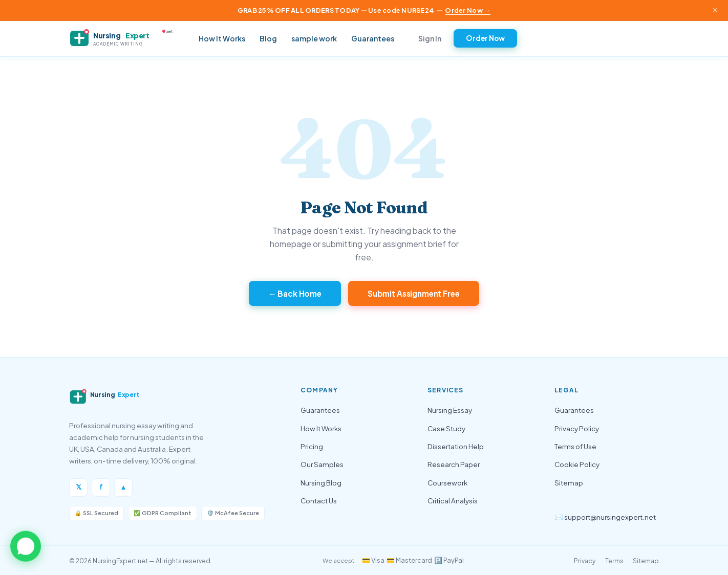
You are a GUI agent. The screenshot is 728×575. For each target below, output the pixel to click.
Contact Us (319, 501)
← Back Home (295, 293)
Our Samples (322, 464)
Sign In (430, 38)
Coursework (447, 483)
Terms (614, 561)
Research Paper (454, 464)
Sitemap (569, 483)
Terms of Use (575, 446)
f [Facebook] (101, 487)
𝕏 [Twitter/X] (79, 487)
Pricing (312, 446)
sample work (314, 38)
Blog (268, 38)
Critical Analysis (453, 501)
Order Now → (468, 10)
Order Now (485, 38)
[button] (26, 546)
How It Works (222, 38)
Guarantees (373, 38)
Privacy (585, 561)
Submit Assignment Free (414, 293)
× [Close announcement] (715, 10)
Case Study (446, 428)
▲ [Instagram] (123, 487)
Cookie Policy (577, 464)
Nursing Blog (321, 483)
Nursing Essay (450, 410)
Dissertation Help (456, 446)
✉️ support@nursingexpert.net (605, 517)
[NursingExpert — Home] (125, 38)
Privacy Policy (577, 428)
